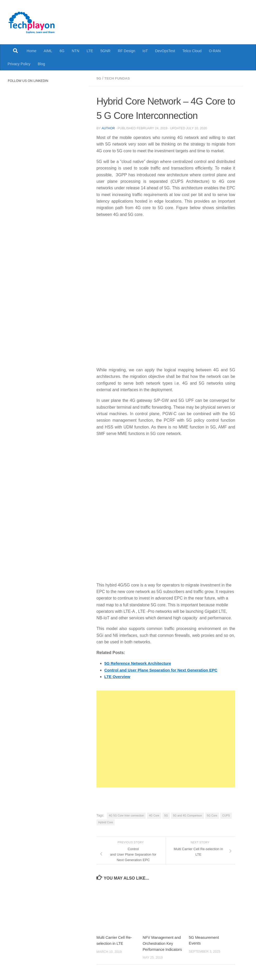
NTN (75, 51)
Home (32, 51)
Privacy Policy (19, 64)
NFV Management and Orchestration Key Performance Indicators (163, 943)
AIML (48, 51)
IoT (145, 51)
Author (108, 128)
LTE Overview (118, 676)
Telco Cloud (192, 51)
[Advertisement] (166, 739)
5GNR (105, 51)
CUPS (226, 815)
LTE (90, 51)
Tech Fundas (118, 78)
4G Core (154, 815)
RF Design (127, 51)
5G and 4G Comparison (187, 815)
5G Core (212, 815)
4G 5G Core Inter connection (126, 815)
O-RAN (215, 51)
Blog (41, 64)
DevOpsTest (165, 51)
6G (62, 51)
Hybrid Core (106, 822)
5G (99, 78)
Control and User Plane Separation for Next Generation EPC (163, 670)
